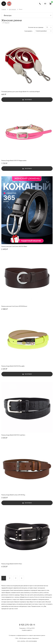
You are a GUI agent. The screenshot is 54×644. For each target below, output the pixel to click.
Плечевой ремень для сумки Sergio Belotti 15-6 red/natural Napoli (21, 92)
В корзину (27, 100)
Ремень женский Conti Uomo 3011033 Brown (14, 306)
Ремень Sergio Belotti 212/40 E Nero (12, 564)
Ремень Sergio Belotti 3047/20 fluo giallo (13, 366)
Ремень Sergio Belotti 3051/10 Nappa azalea (14, 161)
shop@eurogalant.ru (27, 630)
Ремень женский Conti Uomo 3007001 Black (14, 246)
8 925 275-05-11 (27, 625)
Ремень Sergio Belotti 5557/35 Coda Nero (13, 435)
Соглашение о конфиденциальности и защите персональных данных (27, 635)
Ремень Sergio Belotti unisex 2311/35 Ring (13, 495)
